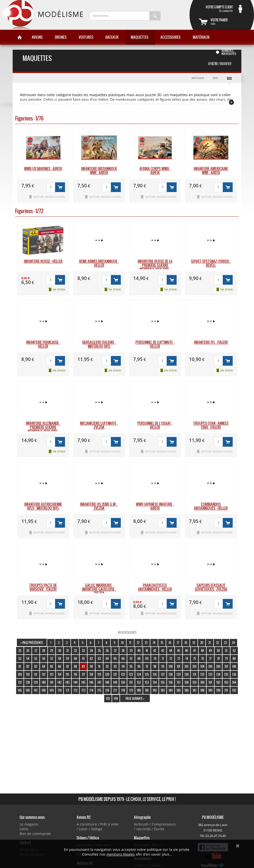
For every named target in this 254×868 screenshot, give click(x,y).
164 (234, 682)
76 (203, 658)
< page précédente (32, 643)
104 (202, 666)
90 (91, 666)
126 (155, 674)
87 (68, 666)
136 (234, 674)
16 (170, 643)
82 (28, 666)
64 (107, 658)
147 (99, 682)
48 (202, 651)
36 (107, 651)
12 (138, 643)
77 (210, 658)
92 (107, 666)
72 (171, 658)
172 (76, 690)
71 (163, 658)
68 (139, 658)
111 (36, 674)
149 (115, 682)
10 (122, 643)
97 (147, 666)
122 (123, 674)
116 (75, 674)
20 (202, 643)
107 (226, 666)
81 (20, 666)
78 (218, 658)
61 (83, 658)
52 (234, 651)
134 (218, 674)
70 (155, 658)
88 (75, 666)
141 (52, 682)
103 (194, 666)
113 (52, 674)
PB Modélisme (41, 15)
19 (194, 643)
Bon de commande (35, 834)
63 (99, 658)
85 (52, 666)
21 (210, 643)
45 (179, 651)
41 (147, 651)
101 (179, 666)
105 (210, 666)
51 (226, 651)
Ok (238, 846)
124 (139, 674)
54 (28, 658)
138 (28, 682)
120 (107, 674)
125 (147, 674)
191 (226, 690)
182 (155, 690)
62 (91, 658)
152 (139, 682)
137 (20, 682)
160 (202, 682)
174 (91, 690)
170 (60, 690)
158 (187, 682)
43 (163, 651)
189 (210, 690)
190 (218, 690)
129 (179, 674)
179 (131, 690)
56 (44, 658)
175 (99, 690)
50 (218, 651)
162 (218, 682)
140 (44, 682)
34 (91, 651)
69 (147, 658)
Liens (24, 829)
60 (75, 658)
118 (91, 674)
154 (155, 682)
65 (115, 658)
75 (195, 658)
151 (131, 682)
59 (67, 658)
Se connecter (216, 9)
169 (52, 690)
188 (202, 690)
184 (171, 690)
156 (171, 682)
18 (186, 643)
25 (20, 651)
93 (115, 666)
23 (225, 643)
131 (194, 674)
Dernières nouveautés (229, 52)
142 (60, 682)
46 (187, 651)
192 (234, 690)
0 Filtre (220, 64)
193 (108, 698)
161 (210, 682)
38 (123, 651)
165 (20, 690)
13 (146, 643)
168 (44, 690)
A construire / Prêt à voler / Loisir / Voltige (98, 827)
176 (107, 690)
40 (139, 651)
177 (115, 690)
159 (194, 682)
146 (91, 682)
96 (139, 666)
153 (147, 682)
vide (228, 22)
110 (28, 674)
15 (162, 643)
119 (99, 674)
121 (115, 674)
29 (52, 651)
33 (83, 651)
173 (83, 690)
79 (226, 658)
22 (218, 643)
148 (107, 682)
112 (44, 674)
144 (75, 682)
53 (20, 658)
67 (131, 658)
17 (178, 643)
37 (115, 651)
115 (67, 674)
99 (163, 666)
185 (179, 690)
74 (187, 658)
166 (28, 690)
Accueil (20, 37)
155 (163, 682)
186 (187, 690)
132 (202, 674)
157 (179, 682)
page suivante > (135, 698)
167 (36, 690)
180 (139, 690)
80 (234, 658)
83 (36, 666)
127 (163, 674)
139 (36, 682)
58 (60, 658)
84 (44, 666)
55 (36, 658)
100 (171, 666)
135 (226, 674)
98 (155, 666)
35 (99, 651)
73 (179, 658)
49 (210, 651)
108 (234, 666)
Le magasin (29, 824)
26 (28, 651)
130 (187, 674)
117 (83, 674)
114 (60, 674)
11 (130, 643)
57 (52, 658)
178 (123, 690)
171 (68, 690)
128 (171, 674)
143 (67, 682)
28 (44, 651)
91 (99, 666)
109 (20, 674)
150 (123, 682)
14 (154, 643)
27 (36, 651)
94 (123, 666)
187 (195, 690)
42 (155, 651)
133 (210, 674)
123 (131, 674)
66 (123, 658)
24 (233, 643)
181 (147, 690)
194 (116, 698)
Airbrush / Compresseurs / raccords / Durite (155, 827)
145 (83, 682)
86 (60, 666)
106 (218, 666)
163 (226, 682)
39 (131, 651)
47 (195, 651)
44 (171, 651)
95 (131, 666)
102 (187, 666)
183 (163, 690)
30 (60, 651)
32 (75, 651)
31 (67, 651)
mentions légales (121, 854)
